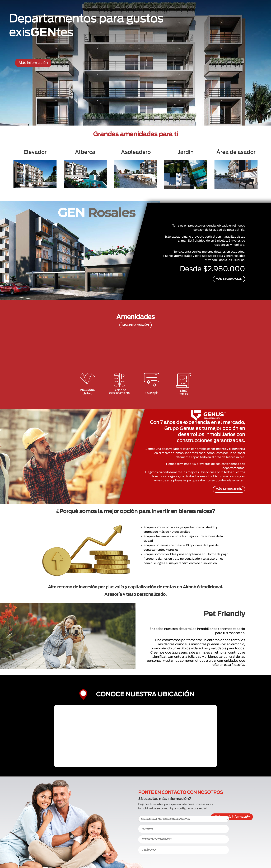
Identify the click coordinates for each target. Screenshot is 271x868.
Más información (33, 63)
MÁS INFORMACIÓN (229, 279)
